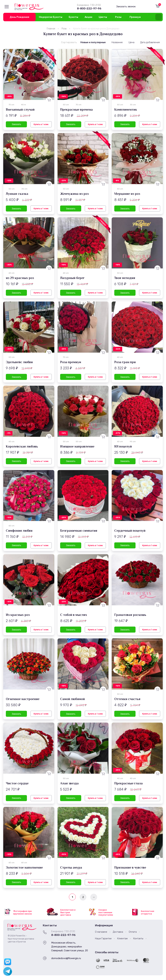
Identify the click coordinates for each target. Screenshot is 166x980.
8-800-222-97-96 (89, 8)
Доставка (118, 932)
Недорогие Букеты (51, 17)
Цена (131, 42)
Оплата (133, 932)
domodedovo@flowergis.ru (66, 958)
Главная (51, 29)
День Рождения (19, 17)
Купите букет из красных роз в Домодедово (96, 29)
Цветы (103, 17)
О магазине (101, 932)
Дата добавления (150, 42)
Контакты (138, 939)
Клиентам (122, 939)
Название (117, 42)
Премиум (135, 17)
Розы (118, 17)
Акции (88, 17)
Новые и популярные (93, 42)
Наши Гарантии (103, 939)
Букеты (73, 17)
